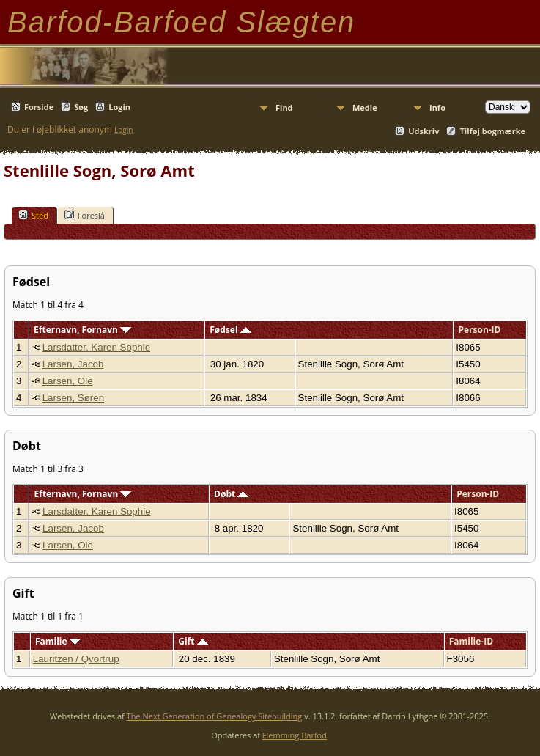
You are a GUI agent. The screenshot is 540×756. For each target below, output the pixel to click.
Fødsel (230, 330)
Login (119, 107)
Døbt (231, 494)
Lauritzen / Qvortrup (76, 659)
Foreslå (85, 215)
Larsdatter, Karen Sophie (96, 347)
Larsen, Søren (73, 398)
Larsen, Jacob (73, 364)
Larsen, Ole (68, 381)
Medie (365, 107)
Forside (39, 107)
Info (437, 107)
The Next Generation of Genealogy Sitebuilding (215, 716)
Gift (193, 641)
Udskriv (424, 131)
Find (284, 107)
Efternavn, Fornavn (82, 330)
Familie (58, 641)
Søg (81, 107)
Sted (33, 215)
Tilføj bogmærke (492, 131)
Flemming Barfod (295, 735)
